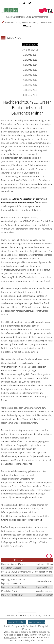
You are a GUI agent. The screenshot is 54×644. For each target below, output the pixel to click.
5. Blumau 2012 (30, 75)
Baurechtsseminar (11, 23)
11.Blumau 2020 (45, 23)
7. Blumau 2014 (30, 65)
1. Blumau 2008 (30, 95)
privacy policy (11, 638)
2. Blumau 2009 (30, 90)
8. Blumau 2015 (30, 60)
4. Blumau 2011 (30, 80)
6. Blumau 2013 (30, 70)
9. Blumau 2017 (30, 55)
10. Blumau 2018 (30, 50)
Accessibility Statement (40, 615)
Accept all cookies (17, 622)
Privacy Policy (22, 615)
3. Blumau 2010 (30, 85)
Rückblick (33, 23)
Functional (29, 626)
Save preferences (37, 622)
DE (19, 3)
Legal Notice (9, 615)
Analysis (42, 626)
